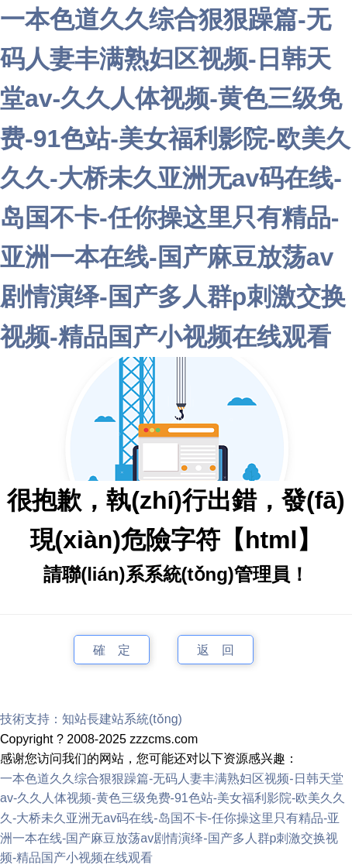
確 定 (112, 649)
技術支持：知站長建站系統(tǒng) (91, 719)
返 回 (216, 649)
